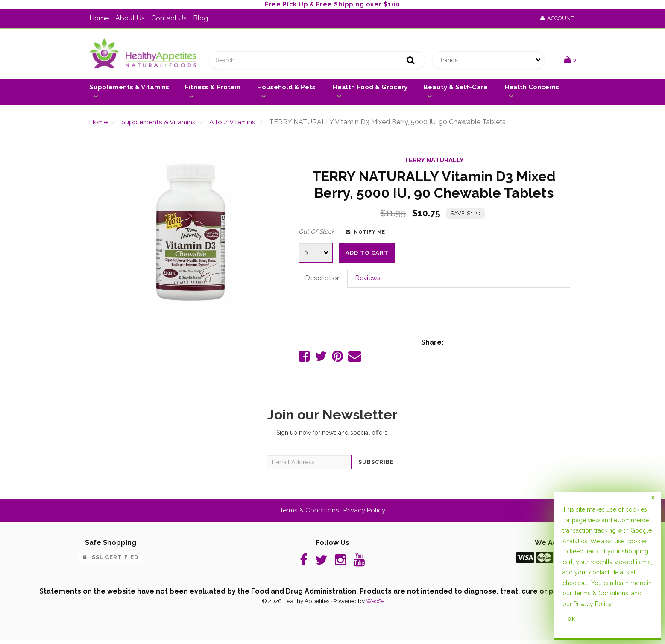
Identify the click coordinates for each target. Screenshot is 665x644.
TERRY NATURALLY (434, 162)
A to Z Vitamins (238, 124)
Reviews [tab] (369, 280)
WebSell (377, 605)
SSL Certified (111, 560)
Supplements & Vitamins (129, 89)
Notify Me (365, 234)
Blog (201, 18)
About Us (130, 18)
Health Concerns (532, 89)
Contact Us (169, 18)
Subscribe (376, 465)
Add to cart (367, 254)
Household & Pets (286, 89)
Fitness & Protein (213, 89)
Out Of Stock (316, 233)
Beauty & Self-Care (456, 89)
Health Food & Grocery (370, 89)
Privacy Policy (365, 513)
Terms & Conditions (308, 513)
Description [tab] (323, 280)
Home (99, 18)
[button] (570, 61)
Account (557, 18)
